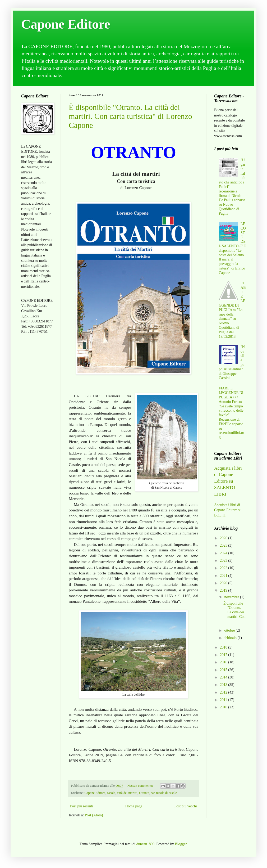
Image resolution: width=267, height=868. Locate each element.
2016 (224, 662)
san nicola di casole (164, 793)
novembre (232, 597)
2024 (224, 553)
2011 (224, 700)
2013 (224, 685)
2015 (224, 670)
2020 (224, 583)
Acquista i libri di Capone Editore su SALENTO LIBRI (228, 481)
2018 (224, 647)
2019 (224, 590)
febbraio (231, 638)
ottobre (230, 630)
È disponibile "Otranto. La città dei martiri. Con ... (234, 612)
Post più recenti (82, 806)
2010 (224, 707)
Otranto (144, 793)
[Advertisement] (37, 422)
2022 (224, 568)
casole (111, 793)
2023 (224, 561)
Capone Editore (66, 24)
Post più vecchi (186, 806)
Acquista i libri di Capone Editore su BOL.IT (228, 510)
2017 (224, 655)
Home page (134, 806)
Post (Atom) (94, 815)
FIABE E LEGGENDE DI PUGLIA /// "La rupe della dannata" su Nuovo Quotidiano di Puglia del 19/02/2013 (232, 310)
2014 (224, 677)
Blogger (181, 844)
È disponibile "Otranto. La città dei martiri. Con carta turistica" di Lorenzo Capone (130, 116)
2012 (224, 692)
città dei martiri (127, 793)
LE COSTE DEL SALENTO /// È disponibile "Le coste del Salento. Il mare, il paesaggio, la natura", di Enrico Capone (232, 248)
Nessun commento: (141, 786)
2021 (224, 576)
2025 (224, 545)
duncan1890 (145, 844)
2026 (224, 538)
